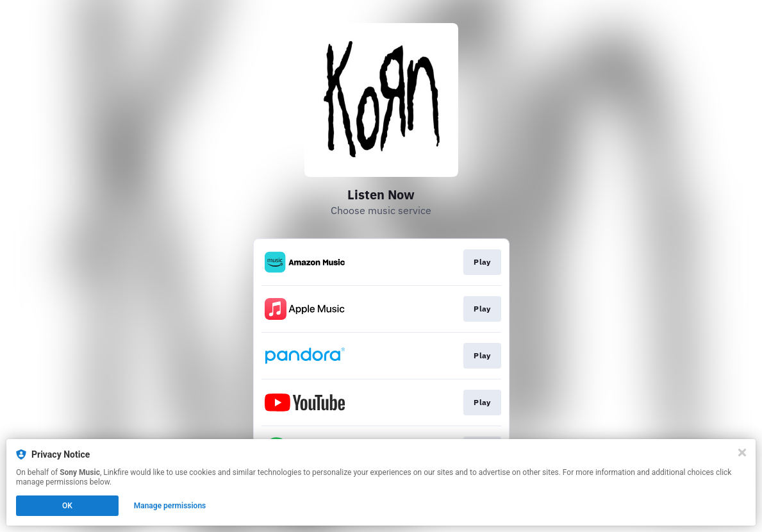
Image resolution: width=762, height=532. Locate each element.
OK (67, 506)
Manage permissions (170, 506)
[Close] (742, 453)
